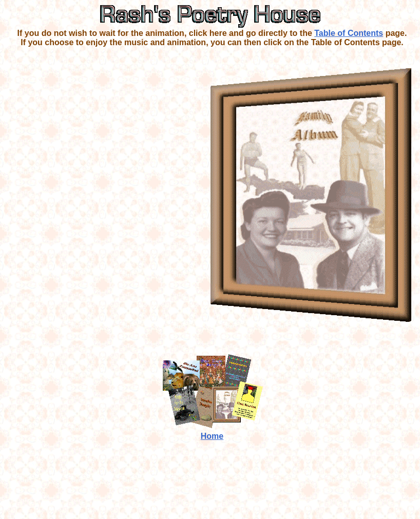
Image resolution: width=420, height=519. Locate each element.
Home (212, 436)
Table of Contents (349, 33)
